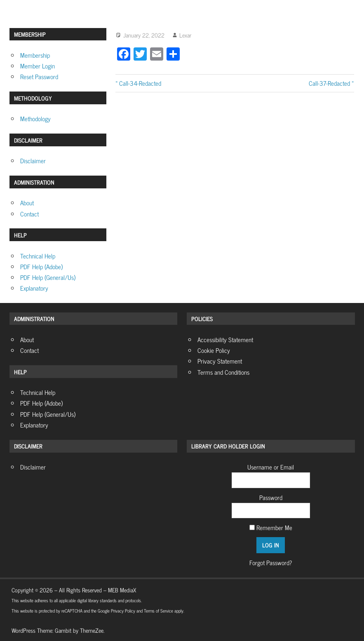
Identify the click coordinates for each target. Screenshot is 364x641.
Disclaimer (33, 161)
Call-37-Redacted (329, 83)
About (27, 203)
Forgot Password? (271, 562)
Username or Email (271, 467)
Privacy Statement (220, 361)
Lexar (185, 35)
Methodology (35, 119)
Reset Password (39, 76)
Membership (35, 55)
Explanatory (34, 288)
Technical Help (38, 256)
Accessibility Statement (225, 339)
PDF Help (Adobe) (41, 266)
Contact (29, 214)
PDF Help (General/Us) (48, 277)
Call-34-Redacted (140, 83)
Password (271, 497)
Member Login (38, 66)
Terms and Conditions (223, 372)
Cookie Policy (214, 350)
